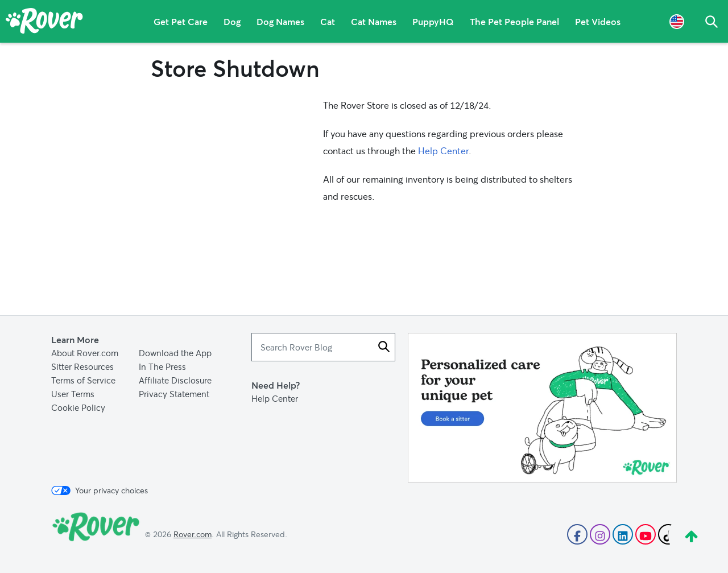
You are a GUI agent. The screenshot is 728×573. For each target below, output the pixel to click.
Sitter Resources (82, 366)
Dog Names (280, 21)
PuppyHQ (433, 21)
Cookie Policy (78, 407)
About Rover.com (85, 353)
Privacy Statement (174, 394)
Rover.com (193, 534)
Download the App (175, 353)
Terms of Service (83, 380)
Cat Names (374, 21)
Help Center (443, 151)
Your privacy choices (100, 490)
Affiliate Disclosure (175, 380)
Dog (232, 21)
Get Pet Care (181, 21)
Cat (328, 21)
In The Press (162, 366)
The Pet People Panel (514, 21)
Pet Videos (598, 21)
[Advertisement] (542, 408)
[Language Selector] (677, 21)
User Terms (73, 394)
